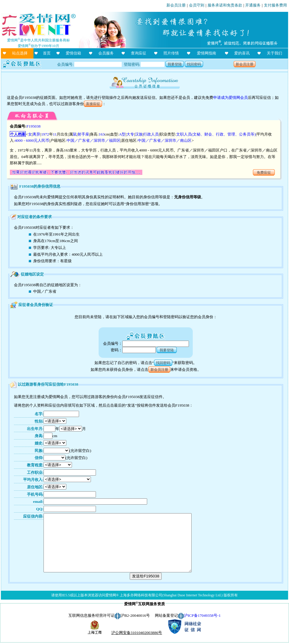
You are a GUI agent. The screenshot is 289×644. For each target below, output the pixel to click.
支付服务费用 (275, 5)
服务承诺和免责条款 (225, 5)
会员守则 (197, 5)
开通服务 (253, 5)
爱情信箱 (73, 53)
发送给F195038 (146, 576)
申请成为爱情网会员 (231, 98)
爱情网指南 (207, 53)
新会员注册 (176, 5)
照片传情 (171, 53)
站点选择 (20, 53)
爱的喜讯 (242, 53)
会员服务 (106, 53)
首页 (47, 53)
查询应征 (139, 53)
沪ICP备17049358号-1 (202, 615)
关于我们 (274, 53)
